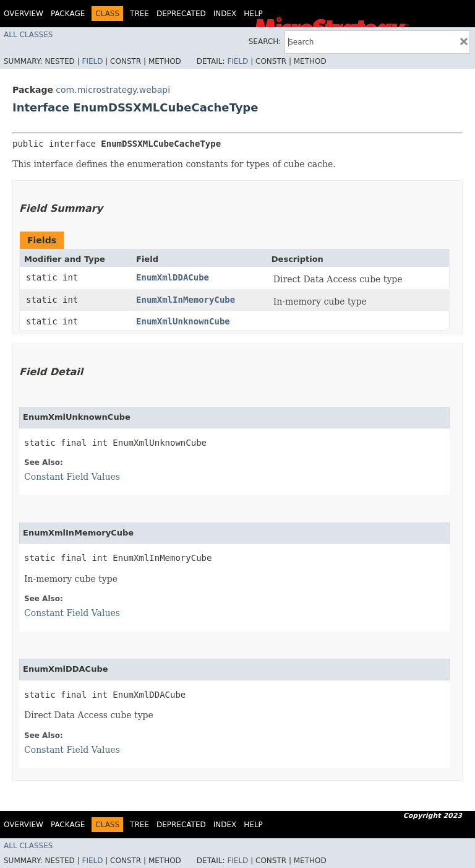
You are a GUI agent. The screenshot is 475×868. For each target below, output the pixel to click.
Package (68, 14)
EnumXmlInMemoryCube (186, 300)
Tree (139, 14)
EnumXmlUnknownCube (183, 321)
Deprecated (181, 14)
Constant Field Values (72, 477)
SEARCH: (265, 41)
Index (225, 14)
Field (92, 61)
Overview (24, 14)
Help (253, 14)
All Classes (28, 35)
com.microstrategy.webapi (113, 90)
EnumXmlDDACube (173, 277)
